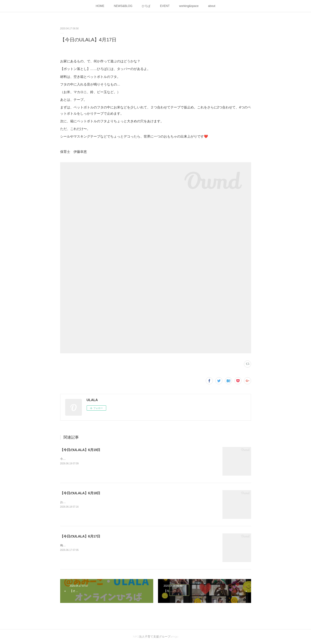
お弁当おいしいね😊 (73, 502)
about (212, 6)
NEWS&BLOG (123, 6)
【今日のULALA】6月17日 (80, 536)
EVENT (165, 6)
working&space (189, 6)
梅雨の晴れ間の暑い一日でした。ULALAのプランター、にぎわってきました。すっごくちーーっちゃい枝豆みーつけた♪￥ (138, 545)
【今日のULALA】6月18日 (80, 493)
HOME (100, 6)
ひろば (146, 6)
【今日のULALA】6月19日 (80, 450)
